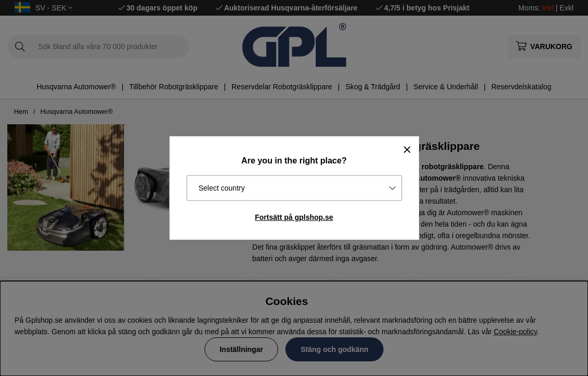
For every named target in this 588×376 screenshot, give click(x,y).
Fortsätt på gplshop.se (294, 217)
